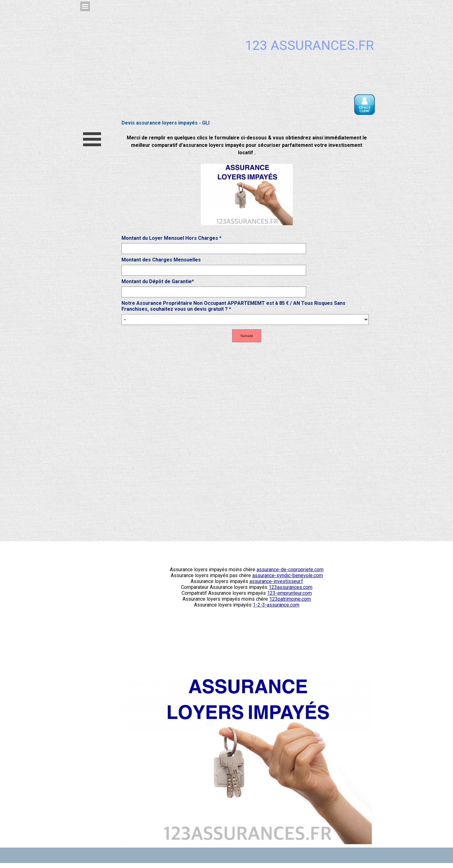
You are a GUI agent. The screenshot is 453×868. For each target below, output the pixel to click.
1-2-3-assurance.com (276, 605)
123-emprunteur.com (289, 593)
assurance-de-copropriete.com (290, 570)
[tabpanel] (247, 180)
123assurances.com (290, 587)
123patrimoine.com (290, 599)
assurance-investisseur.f (276, 581)
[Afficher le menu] (85, 6)
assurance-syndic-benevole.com (288, 575)
